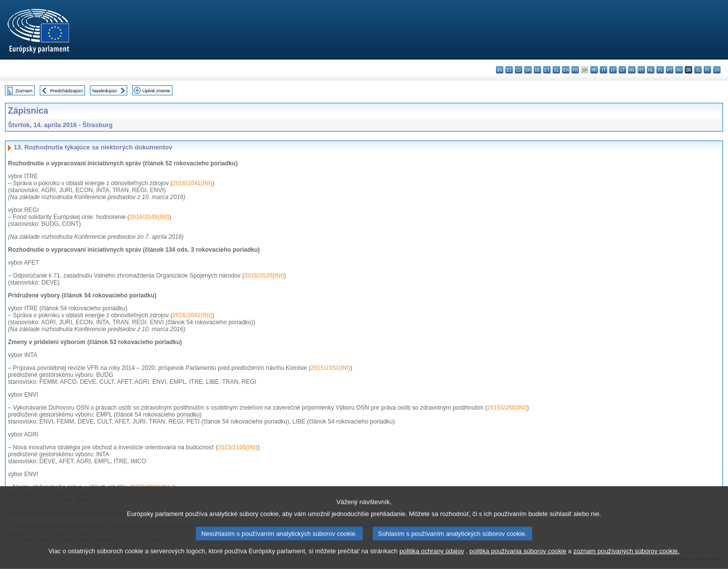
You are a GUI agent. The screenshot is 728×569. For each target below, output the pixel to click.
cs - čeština (519, 70)
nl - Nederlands (651, 70)
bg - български (500, 70)
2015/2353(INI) (330, 368)
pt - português (670, 70)
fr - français (575, 70)
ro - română (679, 70)
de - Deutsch (537, 70)
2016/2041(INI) (192, 183)
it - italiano (604, 70)
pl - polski (660, 70)
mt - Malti (641, 70)
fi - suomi (707, 70)
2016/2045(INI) (149, 217)
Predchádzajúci (67, 91)
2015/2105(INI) (238, 447)
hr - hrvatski (594, 70)
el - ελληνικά (556, 70)
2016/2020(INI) (264, 276)
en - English (566, 70)
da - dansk (528, 70)
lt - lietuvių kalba (622, 70)
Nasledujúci (105, 91)
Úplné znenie (157, 91)
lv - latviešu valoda (613, 70)
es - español (509, 70)
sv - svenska (717, 70)
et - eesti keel (547, 70)
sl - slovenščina (698, 70)
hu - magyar (632, 70)
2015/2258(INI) (507, 408)
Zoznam (24, 91)
